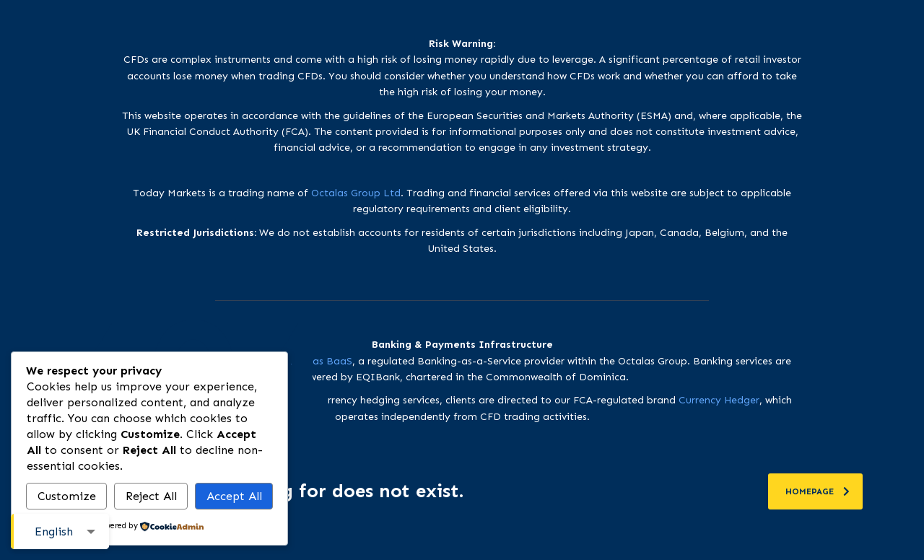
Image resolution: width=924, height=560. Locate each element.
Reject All (151, 496)
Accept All (234, 496)
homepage (818, 491)
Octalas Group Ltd (356, 193)
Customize (67, 496)
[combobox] (60, 531)
